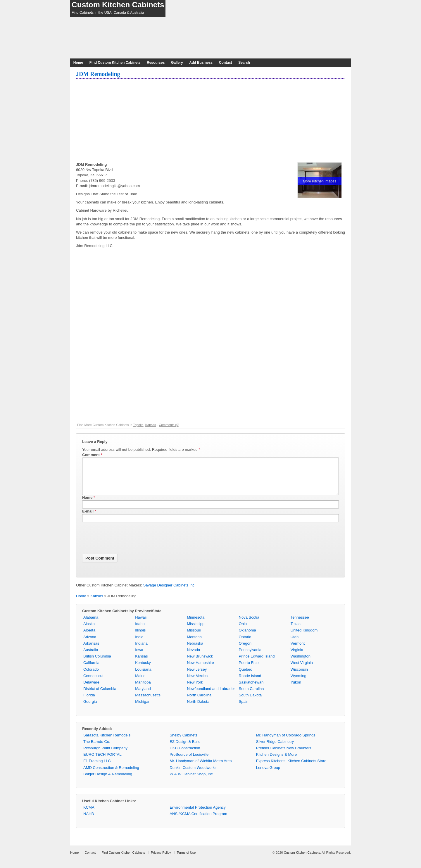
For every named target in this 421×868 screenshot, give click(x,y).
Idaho (140, 631)
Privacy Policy (161, 860)
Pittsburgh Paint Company (105, 755)
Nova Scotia (249, 624)
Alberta (89, 637)
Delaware (91, 689)
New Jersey (197, 676)
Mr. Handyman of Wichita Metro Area (201, 768)
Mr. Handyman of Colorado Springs (286, 742)
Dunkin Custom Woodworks (193, 775)
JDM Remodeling (98, 74)
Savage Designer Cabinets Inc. (169, 592)
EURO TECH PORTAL (102, 761)
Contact (226, 63)
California (91, 670)
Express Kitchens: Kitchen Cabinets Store (291, 768)
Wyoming (299, 683)
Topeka (138, 425)
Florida (89, 702)
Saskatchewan (251, 689)
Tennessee (300, 624)
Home (78, 63)
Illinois (140, 637)
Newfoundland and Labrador (211, 696)
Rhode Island (250, 683)
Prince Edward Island (257, 663)
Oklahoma (247, 637)
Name (87, 504)
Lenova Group (268, 775)
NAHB (89, 821)
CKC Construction (185, 755)
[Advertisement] (210, 121)
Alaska (89, 631)
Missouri (194, 637)
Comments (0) (169, 425)
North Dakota (198, 709)
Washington (301, 663)
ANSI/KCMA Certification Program (198, 821)
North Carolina (199, 702)
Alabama (91, 624)
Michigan (143, 709)
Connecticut (93, 683)
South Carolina (251, 696)
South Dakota (250, 702)
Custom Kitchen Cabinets (118, 5)
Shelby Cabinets (183, 742)
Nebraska (195, 650)
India (139, 644)
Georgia (90, 709)
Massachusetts (148, 702)
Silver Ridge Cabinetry (275, 749)
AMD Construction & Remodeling (111, 775)
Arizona (90, 644)
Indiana (141, 650)
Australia (91, 657)
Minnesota (196, 624)
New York (195, 689)
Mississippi (196, 631)
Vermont (298, 650)
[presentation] (127, 546)
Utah (295, 644)
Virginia (297, 657)
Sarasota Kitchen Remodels (107, 742)
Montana (194, 644)
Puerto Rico (249, 670)
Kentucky (143, 670)
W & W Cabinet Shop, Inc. (192, 781)
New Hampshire (200, 670)
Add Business (201, 63)
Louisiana (143, 676)
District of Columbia (100, 696)
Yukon (296, 689)
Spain (244, 709)
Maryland (143, 696)
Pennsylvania (250, 657)
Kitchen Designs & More (276, 761)
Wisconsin (299, 676)
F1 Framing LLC (97, 768)
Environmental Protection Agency (198, 814)
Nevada (193, 657)
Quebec (246, 676)
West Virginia (302, 670)
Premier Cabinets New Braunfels (284, 755)
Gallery (177, 63)
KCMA (89, 814)
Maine (140, 683)
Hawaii (141, 624)
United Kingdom (304, 637)
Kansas (151, 425)
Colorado (91, 676)
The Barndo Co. (97, 749)
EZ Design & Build (185, 749)
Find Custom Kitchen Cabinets (115, 63)
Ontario (245, 644)
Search (244, 63)
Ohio (243, 631)
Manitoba (143, 689)
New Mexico (197, 683)
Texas (296, 631)
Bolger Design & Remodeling (108, 781)
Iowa (139, 657)
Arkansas (91, 650)
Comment (92, 455)
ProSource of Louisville (189, 761)
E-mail (88, 518)
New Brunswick (200, 663)
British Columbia (97, 663)
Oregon (245, 650)
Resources (156, 63)
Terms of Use (186, 860)
